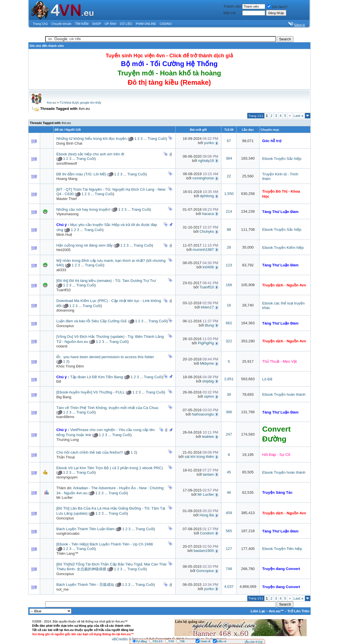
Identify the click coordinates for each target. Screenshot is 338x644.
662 (229, 323)
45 (229, 472)
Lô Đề (267, 379)
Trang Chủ (40, 24)
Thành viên (232, 6)
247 (229, 434)
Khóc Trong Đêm (70, 366)
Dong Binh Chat (69, 143)
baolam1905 (204, 551)
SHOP (96, 24)
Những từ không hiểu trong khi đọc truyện (92, 139)
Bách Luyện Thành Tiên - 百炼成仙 (85, 585)
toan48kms (66, 417)
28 (229, 247)
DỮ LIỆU (126, 24)
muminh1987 (203, 250)
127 (229, 549)
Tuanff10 (64, 290)
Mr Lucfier (65, 498)
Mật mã (229, 13)
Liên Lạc (258, 611)
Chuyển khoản (61, 24)
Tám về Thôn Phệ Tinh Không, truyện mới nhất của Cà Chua (107, 408)
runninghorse (203, 178)
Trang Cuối (157, 139)
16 (229, 305)
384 (229, 158)
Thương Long (68, 440)
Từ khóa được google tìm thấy (80, 103)
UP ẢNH (111, 24)
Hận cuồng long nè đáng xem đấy (85, 245)
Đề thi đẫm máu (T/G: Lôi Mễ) (81, 174)
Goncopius (65, 326)
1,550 (229, 194)
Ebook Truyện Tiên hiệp (282, 549)
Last (298, 116)
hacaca (208, 214)
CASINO (166, 24)
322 (229, 341)
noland (62, 346)
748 (229, 569)
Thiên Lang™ (67, 553)
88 (229, 229)
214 (229, 211)
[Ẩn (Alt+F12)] (254, 642)
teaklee (208, 437)
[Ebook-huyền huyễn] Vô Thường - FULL (91, 392)
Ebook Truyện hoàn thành (284, 394)
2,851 (229, 379)
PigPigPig (206, 343)
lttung (209, 325)
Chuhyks (207, 231)
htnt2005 (64, 250)
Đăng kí (300, 25)
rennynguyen (67, 477)
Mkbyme (207, 363)
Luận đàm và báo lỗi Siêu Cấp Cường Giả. (92, 321)
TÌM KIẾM (82, 24)
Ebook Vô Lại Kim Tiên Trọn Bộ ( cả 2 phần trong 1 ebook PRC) (110, 468)
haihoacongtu (203, 414)
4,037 (229, 587)
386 (229, 412)
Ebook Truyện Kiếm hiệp (283, 248)
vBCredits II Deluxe (127, 639)
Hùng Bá (207, 515)
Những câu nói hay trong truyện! (84, 209)
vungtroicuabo (68, 533)
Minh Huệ (64, 235)
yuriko (209, 143)
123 (229, 265)
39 (229, 394)
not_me (63, 589)
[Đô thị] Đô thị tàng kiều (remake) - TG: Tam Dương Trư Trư (106, 281)
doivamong (66, 310)
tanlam (208, 474)
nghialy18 (206, 161)
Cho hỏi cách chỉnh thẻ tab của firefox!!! (90, 452)
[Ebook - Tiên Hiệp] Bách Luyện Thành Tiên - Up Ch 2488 (105, 544)
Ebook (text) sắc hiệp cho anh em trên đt (90, 154)
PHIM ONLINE (146, 24)
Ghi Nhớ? (277, 7)
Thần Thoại (66, 457)
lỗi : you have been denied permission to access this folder (105, 357)
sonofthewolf (67, 163)
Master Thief (67, 199)
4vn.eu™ (276, 611)
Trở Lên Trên (298, 611)
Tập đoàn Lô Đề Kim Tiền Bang (96, 377)
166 (229, 285)
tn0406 (208, 267)
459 (229, 513)
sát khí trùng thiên (199, 457)
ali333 (61, 270)
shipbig (208, 381)
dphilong (207, 196)
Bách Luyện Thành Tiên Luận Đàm (86, 529)
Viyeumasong (68, 214)
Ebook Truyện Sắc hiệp (282, 159)
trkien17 (207, 307)
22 (229, 176)
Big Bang (64, 397)
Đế (59, 381)
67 (229, 141)
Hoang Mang (67, 179)
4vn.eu (52, 103)
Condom (207, 533)
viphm (209, 396)
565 (229, 531)
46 (229, 492)
